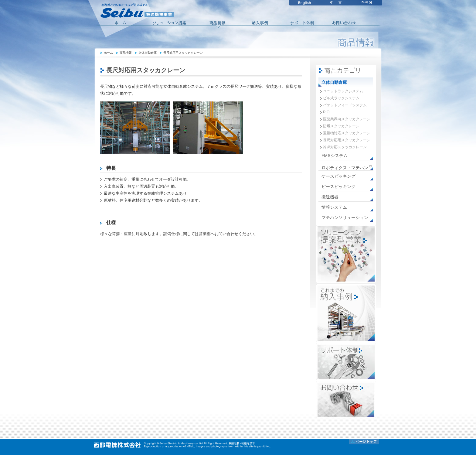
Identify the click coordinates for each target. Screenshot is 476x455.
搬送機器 (330, 197)
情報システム (334, 207)
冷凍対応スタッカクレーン (345, 147)
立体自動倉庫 (148, 53)
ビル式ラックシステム (341, 98)
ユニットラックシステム (343, 91)
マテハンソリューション (345, 217)
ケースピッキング (338, 176)
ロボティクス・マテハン (347, 167)
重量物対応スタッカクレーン (347, 133)
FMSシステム (335, 156)
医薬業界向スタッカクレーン (347, 119)
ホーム (108, 53)
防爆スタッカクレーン (341, 126)
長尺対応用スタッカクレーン (183, 53)
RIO (326, 112)
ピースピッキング (338, 186)
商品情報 (126, 53)
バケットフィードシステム (345, 105)
